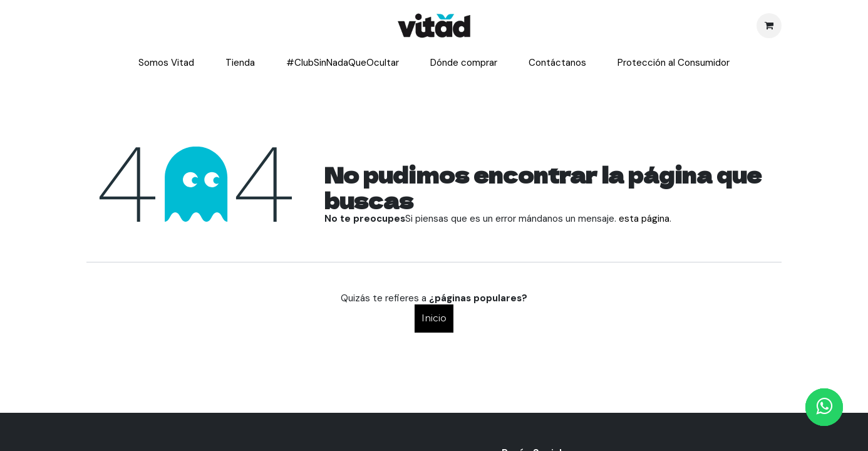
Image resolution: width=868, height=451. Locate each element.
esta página (644, 219)
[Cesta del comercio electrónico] (769, 26)
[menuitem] (166, 63)
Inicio (434, 318)
